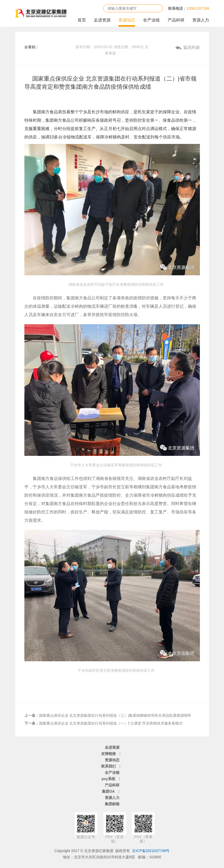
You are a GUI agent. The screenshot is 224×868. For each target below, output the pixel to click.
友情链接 (108, 754)
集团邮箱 (112, 804)
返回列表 (192, 47)
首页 (82, 20)
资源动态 (127, 20)
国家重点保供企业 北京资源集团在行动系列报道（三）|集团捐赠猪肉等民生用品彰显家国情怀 (108, 715)
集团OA (108, 791)
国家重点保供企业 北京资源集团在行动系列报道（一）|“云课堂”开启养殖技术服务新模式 (104, 723)
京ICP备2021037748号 (151, 851)
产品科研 (176, 20)
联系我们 (108, 766)
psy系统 (108, 779)
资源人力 (201, 20)
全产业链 (151, 20)
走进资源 (102, 20)
